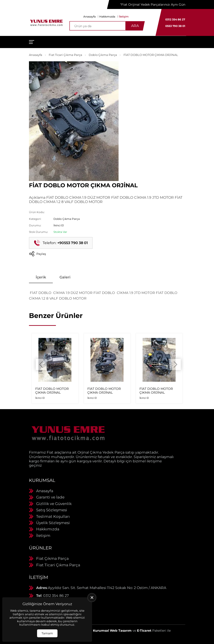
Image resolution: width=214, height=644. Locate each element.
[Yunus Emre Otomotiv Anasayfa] (46, 22)
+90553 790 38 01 (73, 243)
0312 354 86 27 (175, 19)
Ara (135, 26)
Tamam (47, 633)
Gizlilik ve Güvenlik (54, 504)
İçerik (41, 277)
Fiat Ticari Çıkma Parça (65, 55)
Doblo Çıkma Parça (103, 55)
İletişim (124, 17)
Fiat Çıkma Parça (52, 558)
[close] (92, 598)
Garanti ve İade (50, 497)
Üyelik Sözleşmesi (53, 523)
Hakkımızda (107, 17)
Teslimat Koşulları (53, 516)
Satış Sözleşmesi (52, 510)
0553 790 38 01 (175, 26)
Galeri (65, 277)
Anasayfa (89, 17)
